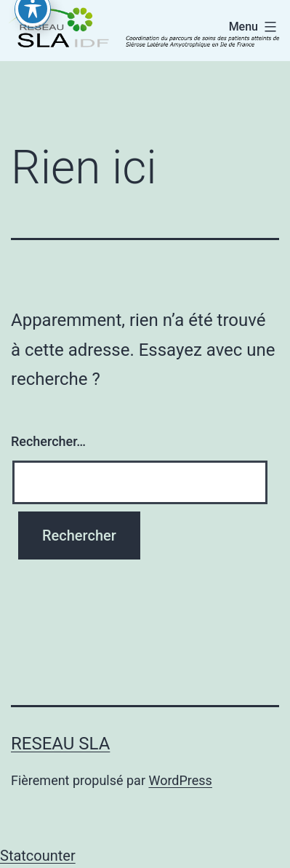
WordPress (180, 780)
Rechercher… (48, 441)
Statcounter (38, 856)
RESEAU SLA (60, 744)
